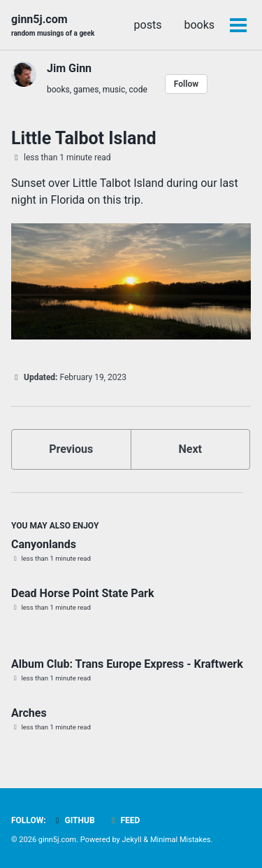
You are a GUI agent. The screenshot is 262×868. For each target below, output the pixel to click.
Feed (124, 820)
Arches (29, 713)
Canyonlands (44, 544)
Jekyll (132, 840)
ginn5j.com (53, 26)
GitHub (74, 820)
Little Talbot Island (83, 138)
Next (190, 449)
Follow (186, 84)
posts (148, 25)
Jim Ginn (69, 68)
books (199, 25)
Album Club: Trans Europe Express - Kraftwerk (127, 664)
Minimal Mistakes (181, 840)
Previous (71, 449)
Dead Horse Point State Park (83, 593)
